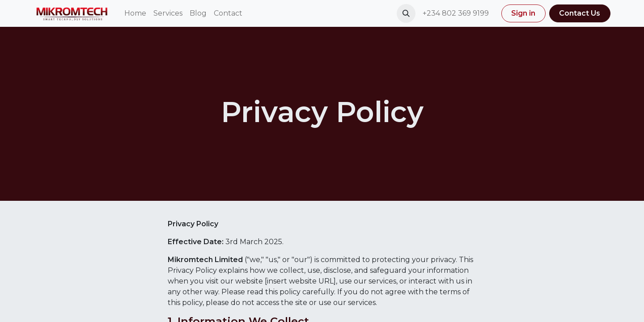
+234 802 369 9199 (457, 13)
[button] (406, 13)
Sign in (523, 13)
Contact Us (580, 13)
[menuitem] (135, 13)
